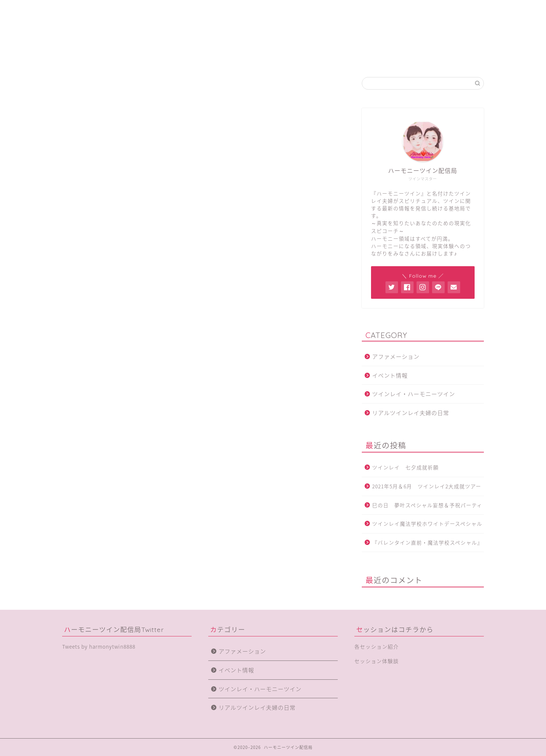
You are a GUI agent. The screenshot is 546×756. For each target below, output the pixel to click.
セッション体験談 (377, 661)
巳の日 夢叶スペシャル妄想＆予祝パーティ (427, 505)
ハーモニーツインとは (167, 58)
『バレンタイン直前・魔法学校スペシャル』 (427, 542)
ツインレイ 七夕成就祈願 (408, 468)
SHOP (447, 58)
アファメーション (396, 356)
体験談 (376, 58)
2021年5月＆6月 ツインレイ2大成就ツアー (427, 486)
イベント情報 (390, 375)
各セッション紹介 (307, 58)
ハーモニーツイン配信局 (273, 25)
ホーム (97, 58)
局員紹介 (237, 58)
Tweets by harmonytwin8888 (99, 646)
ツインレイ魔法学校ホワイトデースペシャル (427, 523)
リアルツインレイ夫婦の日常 (411, 413)
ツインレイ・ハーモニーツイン (414, 394)
